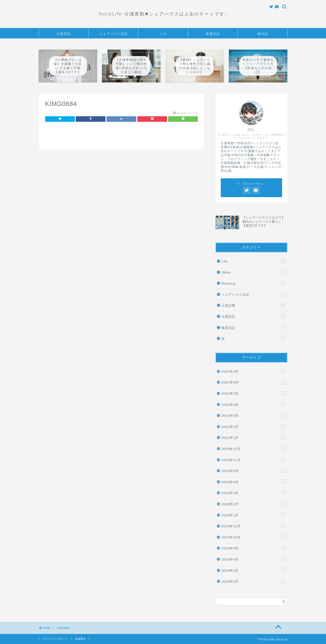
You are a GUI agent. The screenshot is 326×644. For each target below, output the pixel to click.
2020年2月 (254, 504)
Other (254, 272)
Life (163, 34)
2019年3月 (254, 570)
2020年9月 (254, 470)
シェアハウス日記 (114, 34)
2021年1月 (254, 437)
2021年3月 (254, 415)
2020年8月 (254, 482)
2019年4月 (254, 559)
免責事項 (80, 639)
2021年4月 (254, 404)
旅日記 (263, 34)
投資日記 (213, 34)
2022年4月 (254, 371)
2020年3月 (254, 493)
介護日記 (64, 34)
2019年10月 (254, 537)
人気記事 (254, 305)
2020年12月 (254, 448)
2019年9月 (254, 548)
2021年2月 (254, 426)
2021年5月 (254, 393)
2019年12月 (254, 526)
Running (254, 283)
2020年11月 (254, 460)
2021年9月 (254, 382)
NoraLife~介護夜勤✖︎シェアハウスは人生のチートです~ (163, 14)
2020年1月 (254, 515)
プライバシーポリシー (55, 639)
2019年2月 (254, 581)
